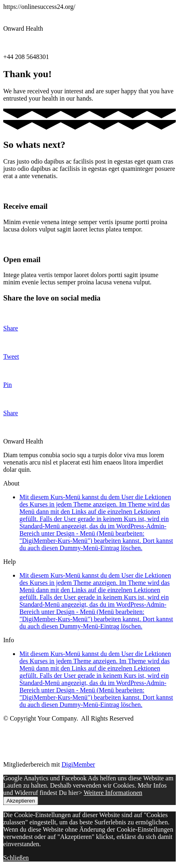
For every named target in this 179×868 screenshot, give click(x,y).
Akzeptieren (21, 801)
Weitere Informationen (113, 793)
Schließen (16, 858)
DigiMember (78, 764)
